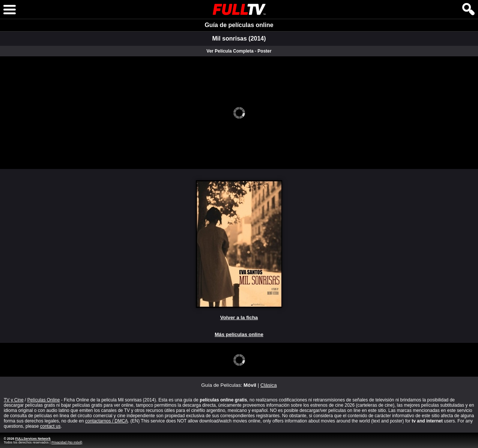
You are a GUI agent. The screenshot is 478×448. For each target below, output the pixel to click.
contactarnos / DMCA (107, 421)
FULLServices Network (33, 439)
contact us (50, 426)
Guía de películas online (239, 25)
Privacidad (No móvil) (67, 442)
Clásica (269, 385)
